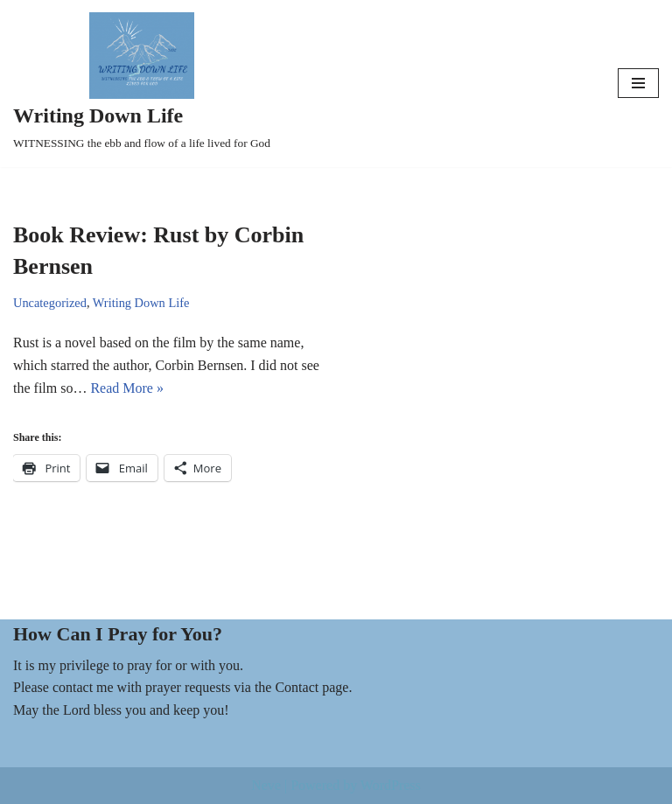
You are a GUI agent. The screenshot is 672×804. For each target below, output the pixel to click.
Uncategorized (50, 303)
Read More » (127, 388)
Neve (266, 785)
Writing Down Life (141, 303)
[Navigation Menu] (638, 83)
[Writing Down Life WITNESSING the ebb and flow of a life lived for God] (142, 84)
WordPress (391, 785)
